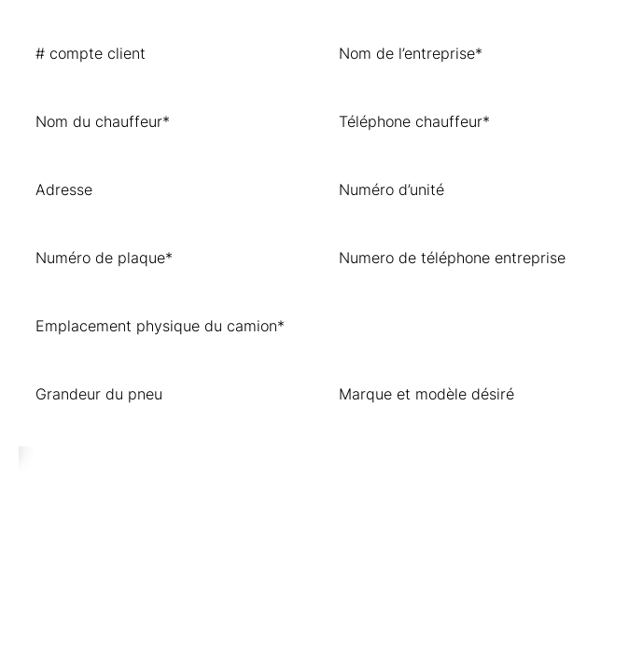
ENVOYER (76, 467)
